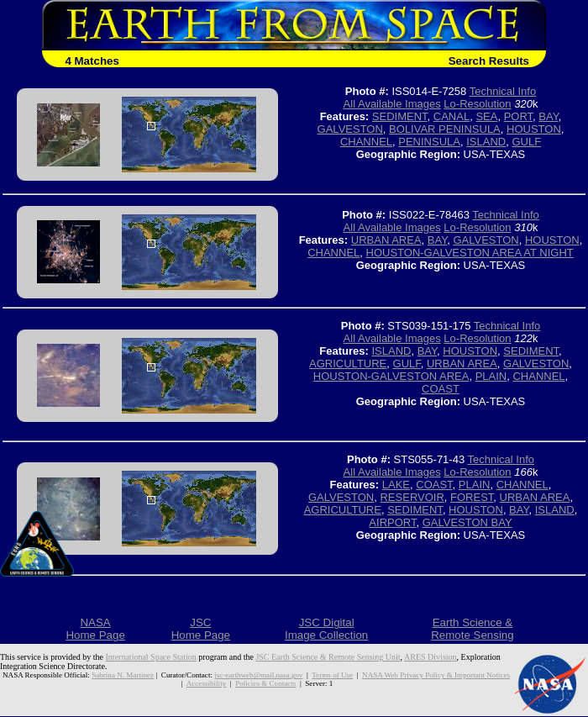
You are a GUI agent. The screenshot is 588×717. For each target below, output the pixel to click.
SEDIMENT (400, 116)
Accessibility (206, 683)
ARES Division (430, 657)
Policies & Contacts (265, 683)
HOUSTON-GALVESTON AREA (391, 376)
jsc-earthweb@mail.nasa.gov (258, 675)
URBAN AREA (386, 240)
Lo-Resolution (477, 104)
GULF (526, 142)
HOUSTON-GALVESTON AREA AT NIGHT (470, 253)
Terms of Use (332, 675)
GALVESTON (350, 129)
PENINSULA (429, 142)
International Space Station (151, 657)
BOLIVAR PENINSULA (445, 129)
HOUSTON (534, 129)
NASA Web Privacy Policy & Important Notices (436, 675)
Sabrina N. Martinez (123, 675)
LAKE (396, 485)
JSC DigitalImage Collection (326, 629)
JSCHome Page (201, 629)
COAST (441, 389)
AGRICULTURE (348, 364)
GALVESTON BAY (467, 522)
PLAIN (491, 376)
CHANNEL (366, 142)
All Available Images (392, 104)
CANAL (451, 116)
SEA (486, 116)
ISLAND (486, 142)
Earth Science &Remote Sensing (472, 629)
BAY (548, 116)
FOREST (472, 497)
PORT (518, 116)
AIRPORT (392, 522)
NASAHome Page (95, 629)
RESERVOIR (412, 497)
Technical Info (503, 91)
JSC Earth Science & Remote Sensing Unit (328, 657)
